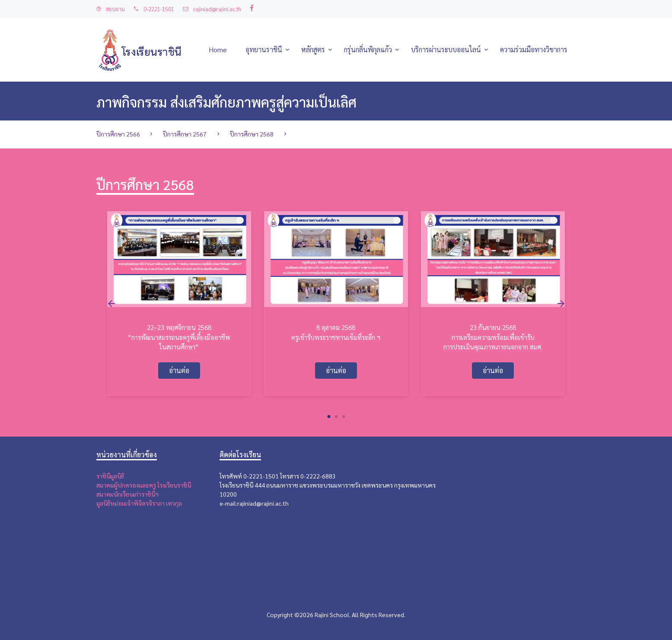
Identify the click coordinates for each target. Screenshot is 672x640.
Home (218, 49)
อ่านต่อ (179, 370)
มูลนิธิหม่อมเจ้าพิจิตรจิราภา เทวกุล (139, 503)
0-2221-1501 (154, 9)
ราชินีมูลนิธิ (110, 476)
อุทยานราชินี (264, 49)
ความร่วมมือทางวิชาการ (534, 49)
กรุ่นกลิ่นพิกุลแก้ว (368, 49)
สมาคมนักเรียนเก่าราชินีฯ (127, 494)
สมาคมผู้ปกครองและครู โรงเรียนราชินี (144, 485)
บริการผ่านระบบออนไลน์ (446, 49)
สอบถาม (111, 9)
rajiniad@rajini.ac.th (212, 9)
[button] (329, 417)
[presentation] (111, 304)
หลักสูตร (313, 49)
